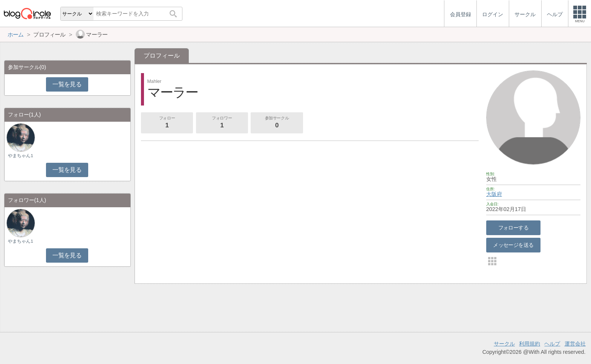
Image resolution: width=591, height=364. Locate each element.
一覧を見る (67, 84)
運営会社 (575, 344)
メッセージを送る (513, 245)
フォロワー (222, 123)
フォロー (167, 123)
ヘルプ (552, 344)
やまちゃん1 (20, 156)
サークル (504, 344)
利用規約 (530, 344)
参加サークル (277, 123)
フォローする (514, 228)
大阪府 (494, 194)
